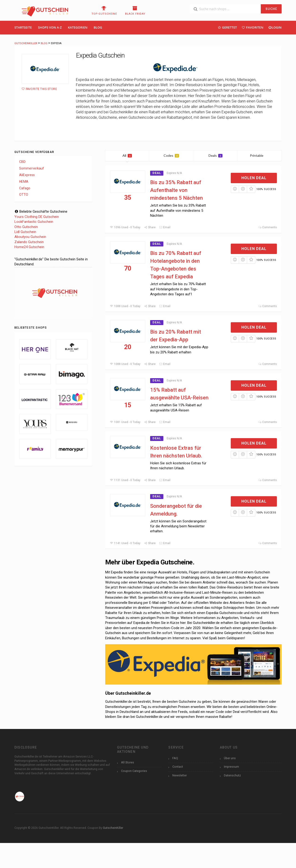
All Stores (128, 762)
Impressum (231, 767)
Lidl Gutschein (25, 232)
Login (275, 27)
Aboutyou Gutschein (30, 237)
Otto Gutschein (26, 227)
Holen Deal (254, 178)
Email (165, 227)
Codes (171, 155)
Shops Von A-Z (50, 27)
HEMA (24, 182)
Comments (268, 227)
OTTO (24, 195)
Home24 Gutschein (29, 247)
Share (150, 227)
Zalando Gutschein (29, 242)
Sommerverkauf (32, 168)
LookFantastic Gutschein (34, 222)
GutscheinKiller (113, 828)
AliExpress (27, 175)
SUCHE (271, 9)
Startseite (23, 27)
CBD (22, 162)
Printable (259, 155)
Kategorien (78, 27)
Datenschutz (232, 775)
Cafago (25, 188)
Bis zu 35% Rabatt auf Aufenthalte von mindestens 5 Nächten (176, 190)
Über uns (230, 758)
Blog (98, 27)
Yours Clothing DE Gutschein (37, 217)
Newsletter (180, 775)
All (127, 155)
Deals (215, 155)
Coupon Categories (134, 771)
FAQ (175, 758)
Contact (178, 767)
